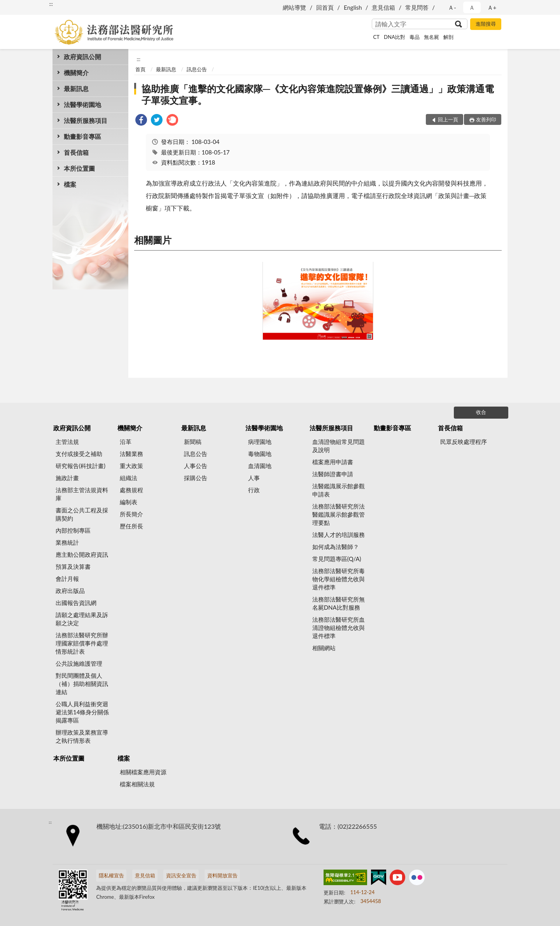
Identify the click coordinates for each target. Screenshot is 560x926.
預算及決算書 (73, 566)
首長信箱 (76, 152)
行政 (254, 490)
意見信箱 (383, 7)
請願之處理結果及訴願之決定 (82, 619)
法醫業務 (131, 454)
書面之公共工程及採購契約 (82, 514)
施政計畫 (67, 478)
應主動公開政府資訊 (82, 554)
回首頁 (325, 7)
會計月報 (67, 579)
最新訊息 (76, 89)
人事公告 (196, 466)
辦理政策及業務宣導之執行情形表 (82, 736)
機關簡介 (76, 73)
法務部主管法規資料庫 (82, 494)
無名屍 (431, 37)
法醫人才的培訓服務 (339, 535)
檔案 (70, 184)
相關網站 (324, 648)
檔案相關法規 (137, 784)
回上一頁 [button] (448, 119)
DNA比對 (395, 37)
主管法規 (67, 442)
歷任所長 (131, 526)
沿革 (126, 442)
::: (51, 4)
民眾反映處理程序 (464, 442)
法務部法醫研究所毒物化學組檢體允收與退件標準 (339, 579)
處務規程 (131, 490)
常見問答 (417, 7)
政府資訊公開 (82, 57)
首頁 (140, 69)
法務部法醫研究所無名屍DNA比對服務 (339, 603)
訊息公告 (197, 69)
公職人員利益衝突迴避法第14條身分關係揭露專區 (82, 712)
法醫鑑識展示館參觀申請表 (339, 490)
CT (376, 37)
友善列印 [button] (486, 119)
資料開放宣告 (222, 875)
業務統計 (67, 542)
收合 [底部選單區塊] (481, 412)
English (353, 7)
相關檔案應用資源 (143, 772)
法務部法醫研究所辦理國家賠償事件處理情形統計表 (82, 643)
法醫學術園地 (82, 104)
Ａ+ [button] (492, 7)
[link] (141, 121)
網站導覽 (294, 7)
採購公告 (196, 478)
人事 (254, 478)
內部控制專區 (73, 530)
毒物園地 (260, 454)
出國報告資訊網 (76, 603)
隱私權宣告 (111, 875)
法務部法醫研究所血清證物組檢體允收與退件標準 (339, 628)
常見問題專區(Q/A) (337, 559)
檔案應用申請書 (333, 462)
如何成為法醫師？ (336, 547)
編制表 (129, 502)
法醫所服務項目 (86, 120)
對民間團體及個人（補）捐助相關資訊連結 (82, 684)
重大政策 (131, 466)
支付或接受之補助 (79, 454)
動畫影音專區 (82, 136)
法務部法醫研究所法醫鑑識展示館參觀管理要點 (339, 514)
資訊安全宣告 (181, 875)
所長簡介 (131, 514)
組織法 (129, 478)
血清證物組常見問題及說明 (339, 446)
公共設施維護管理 (79, 663)
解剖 (448, 37)
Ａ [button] (472, 7)
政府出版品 (70, 591)
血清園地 (260, 466)
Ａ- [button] (452, 7)
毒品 (415, 37)
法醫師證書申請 (333, 474)
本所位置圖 (79, 168)
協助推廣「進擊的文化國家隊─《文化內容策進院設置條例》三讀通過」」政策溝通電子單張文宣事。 (318, 94)
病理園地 (260, 442)
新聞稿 (193, 442)
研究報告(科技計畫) (80, 466)
